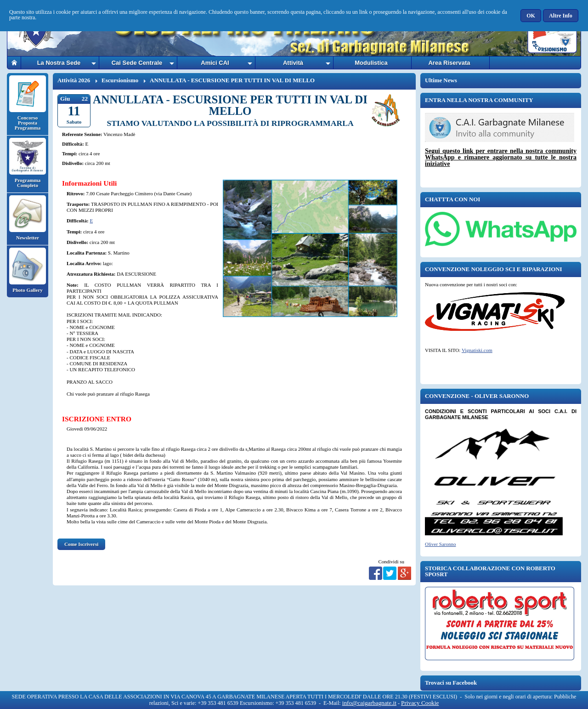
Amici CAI (215, 63)
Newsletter (28, 218)
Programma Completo (28, 163)
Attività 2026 (74, 80)
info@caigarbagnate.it (369, 703)
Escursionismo (120, 80)
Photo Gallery (28, 270)
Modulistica (371, 63)
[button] (531, 16)
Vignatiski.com (477, 350)
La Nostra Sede (59, 63)
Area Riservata (449, 63)
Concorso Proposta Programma (28, 103)
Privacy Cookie (420, 703)
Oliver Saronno (441, 544)
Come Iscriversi (81, 544)
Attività (293, 63)
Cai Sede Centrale (137, 63)
